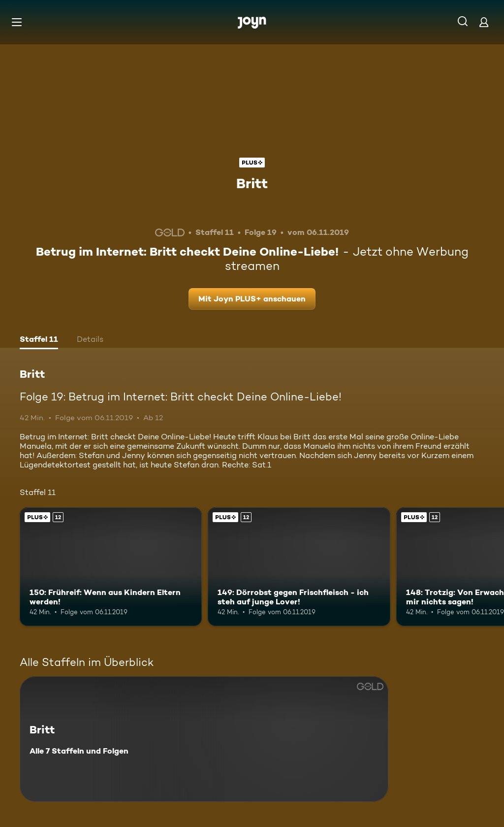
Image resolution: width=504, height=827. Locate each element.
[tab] (39, 340)
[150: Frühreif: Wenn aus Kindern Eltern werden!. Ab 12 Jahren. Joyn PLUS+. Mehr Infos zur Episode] (111, 567)
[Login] (484, 22)
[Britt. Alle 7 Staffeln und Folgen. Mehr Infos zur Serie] (204, 739)
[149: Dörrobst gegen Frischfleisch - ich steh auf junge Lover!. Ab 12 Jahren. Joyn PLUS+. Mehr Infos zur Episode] (299, 567)
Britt (252, 183)
